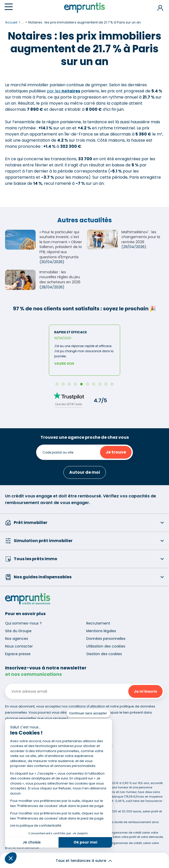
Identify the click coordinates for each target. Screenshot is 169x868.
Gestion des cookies (104, 654)
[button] (11, 858)
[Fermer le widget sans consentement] (89, 713)
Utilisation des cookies (106, 646)
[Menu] (9, 7)
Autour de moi (85, 472)
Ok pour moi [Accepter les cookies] (85, 842)
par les (64, 91)
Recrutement (98, 623)
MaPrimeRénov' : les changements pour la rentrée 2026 (141, 237)
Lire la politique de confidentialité (36, 826)
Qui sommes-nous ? (23, 623)
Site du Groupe (18, 631)
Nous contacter (19, 646)
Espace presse (18, 654)
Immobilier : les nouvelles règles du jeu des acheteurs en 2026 (60, 277)
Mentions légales (101, 631)
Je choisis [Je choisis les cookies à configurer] (32, 842)
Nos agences (17, 639)
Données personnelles (106, 639)
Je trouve (116, 452)
